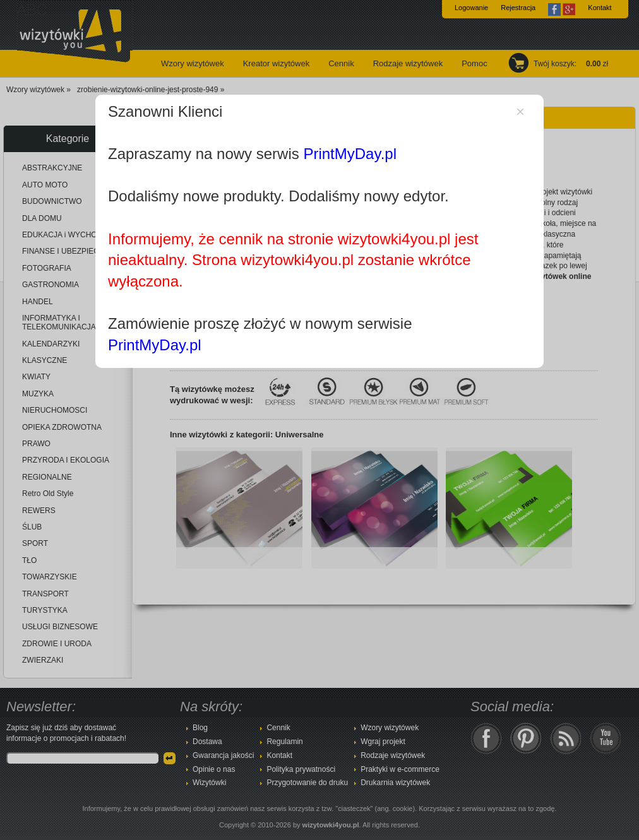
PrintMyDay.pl (350, 154)
